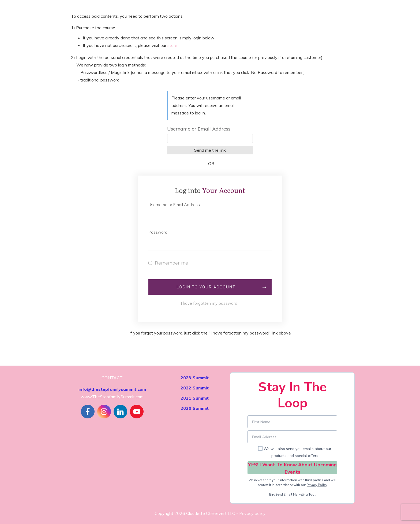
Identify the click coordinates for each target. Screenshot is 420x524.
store (172, 45)
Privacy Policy (317, 485)
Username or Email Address (199, 129)
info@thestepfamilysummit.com (112, 389)
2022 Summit (195, 388)
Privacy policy (252, 513)
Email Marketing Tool (300, 495)
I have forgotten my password (210, 303)
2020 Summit (195, 408)
